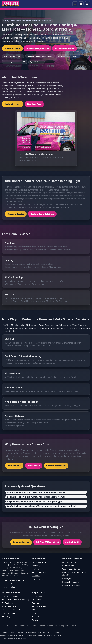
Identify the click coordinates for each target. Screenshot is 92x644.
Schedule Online (12, 48)
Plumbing (10, 243)
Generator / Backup (45, 301)
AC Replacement (23, 284)
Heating (9, 260)
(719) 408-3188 (8, 584)
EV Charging (61, 301)
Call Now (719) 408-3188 (37, 48)
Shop (34, 613)
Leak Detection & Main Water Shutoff (74, 574)
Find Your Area (34, 104)
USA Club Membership (11, 596)
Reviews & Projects (40, 606)
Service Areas (38, 596)
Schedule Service (16, 214)
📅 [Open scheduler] (81, 4)
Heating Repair (11, 267)
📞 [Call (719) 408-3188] (75, 4)
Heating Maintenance (51, 267)
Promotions (37, 599)
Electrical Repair (12, 301)
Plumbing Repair (12, 250)
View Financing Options (15, 426)
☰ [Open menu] (87, 4)
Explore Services (12, 104)
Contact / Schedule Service (13, 580)
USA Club (9, 339)
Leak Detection (65, 250)
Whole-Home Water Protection (21, 402)
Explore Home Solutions (42, 214)
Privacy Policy (38, 620)
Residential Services (40, 562)
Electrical (10, 294)
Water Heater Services (46, 250)
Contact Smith (72, 542)
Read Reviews (14, 466)
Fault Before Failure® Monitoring (23, 356)
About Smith (34, 466)
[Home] (10, 4)
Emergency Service (40, 579)
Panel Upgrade (27, 301)
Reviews (35, 603)
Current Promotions (56, 466)
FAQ (34, 610)
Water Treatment (14, 388)
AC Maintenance (39, 284)
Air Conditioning (14, 277)
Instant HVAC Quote (64, 48)
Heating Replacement (30, 267)
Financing (6, 616)
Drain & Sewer (28, 250)
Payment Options (14, 416)
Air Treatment (12, 373)
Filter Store (37, 616)
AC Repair (9, 284)
